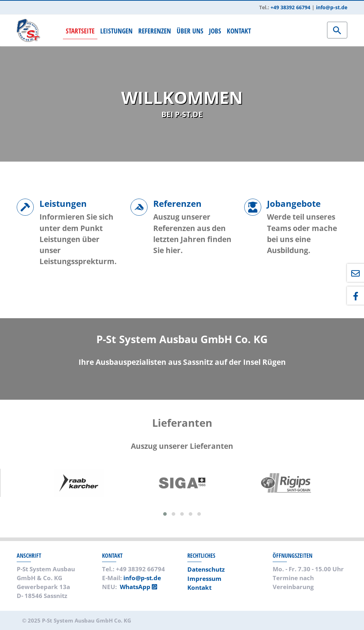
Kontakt (239, 31)
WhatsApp (138, 587)
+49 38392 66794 (290, 7)
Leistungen (116, 31)
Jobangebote (294, 203)
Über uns (190, 31)
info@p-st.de (332, 7)
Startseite (80, 31)
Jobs (215, 31)
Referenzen (155, 31)
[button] (165, 514)
